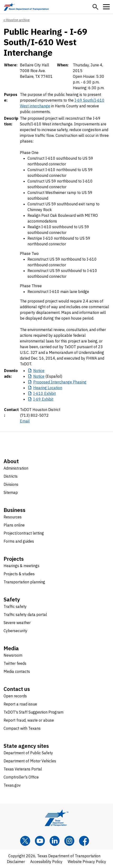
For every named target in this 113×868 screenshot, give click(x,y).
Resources (13, 517)
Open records (15, 696)
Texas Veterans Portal (23, 769)
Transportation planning (24, 582)
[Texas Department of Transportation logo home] (26, 7)
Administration (16, 468)
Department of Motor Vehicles (30, 761)
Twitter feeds (15, 663)
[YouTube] (40, 841)
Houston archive (18, 20)
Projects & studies (19, 574)
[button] (95, 7)
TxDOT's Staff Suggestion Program (33, 712)
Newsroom (13, 655)
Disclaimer (16, 862)
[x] (25, 841)
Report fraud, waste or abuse (29, 720)
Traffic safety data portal (25, 615)
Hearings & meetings (21, 566)
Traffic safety (15, 606)
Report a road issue (20, 704)
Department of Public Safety (28, 753)
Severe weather (17, 623)
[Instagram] (69, 841)
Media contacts (17, 671)
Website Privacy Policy (87, 862)
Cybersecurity (15, 631)
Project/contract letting (24, 533)
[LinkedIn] (55, 841)
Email (25, 421)
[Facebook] (84, 841)
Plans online (14, 525)
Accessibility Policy (46, 862)
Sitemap (11, 492)
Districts (11, 476)
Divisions (11, 484)
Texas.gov (12, 785)
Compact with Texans (22, 728)
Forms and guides (19, 541)
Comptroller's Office (21, 777)
